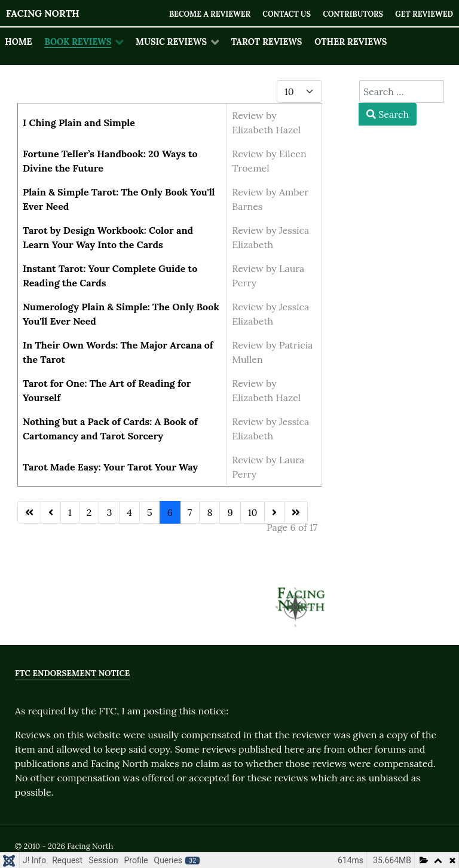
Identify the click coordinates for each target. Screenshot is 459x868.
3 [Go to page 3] (109, 512)
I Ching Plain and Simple (79, 123)
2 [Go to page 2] (89, 512)
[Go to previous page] (51, 512)
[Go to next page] (274, 512)
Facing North (43, 13)
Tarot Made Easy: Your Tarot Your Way (110, 467)
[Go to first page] (29, 512)
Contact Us (284, 14)
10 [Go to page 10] (253, 512)
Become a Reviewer (206, 14)
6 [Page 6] (170, 512)
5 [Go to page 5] (150, 512)
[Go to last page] (296, 512)
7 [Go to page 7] (190, 512)
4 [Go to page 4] (129, 512)
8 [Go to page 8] (209, 512)
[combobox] (402, 91)
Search (388, 114)
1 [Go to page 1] (70, 512)
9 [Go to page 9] (230, 512)
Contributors (351, 14)
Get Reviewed (423, 14)
